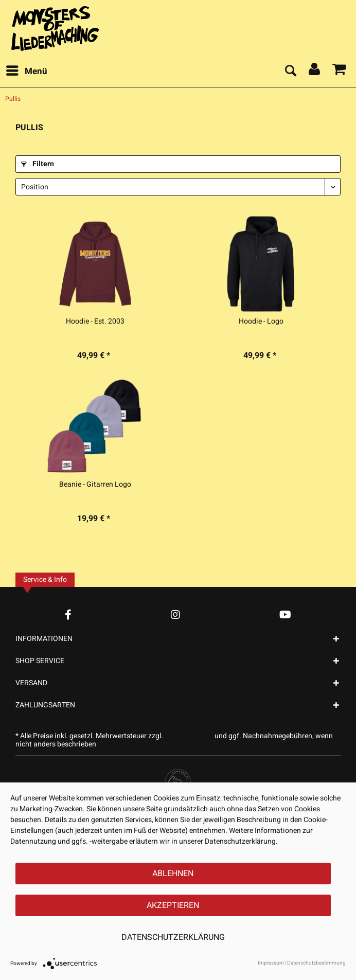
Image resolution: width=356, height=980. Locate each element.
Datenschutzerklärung (173, 937)
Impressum (271, 963)
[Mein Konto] (315, 72)
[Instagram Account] (175, 614)
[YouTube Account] (285, 614)
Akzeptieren (173, 905)
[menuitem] (26, 72)
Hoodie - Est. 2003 (95, 322)
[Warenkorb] (340, 72)
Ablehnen (173, 874)
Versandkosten (189, 736)
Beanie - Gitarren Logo (95, 485)
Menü (27, 70)
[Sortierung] (178, 187)
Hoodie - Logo (261, 322)
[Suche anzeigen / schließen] (290, 72)
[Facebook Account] (68, 614)
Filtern (38, 164)
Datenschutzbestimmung (316, 963)
